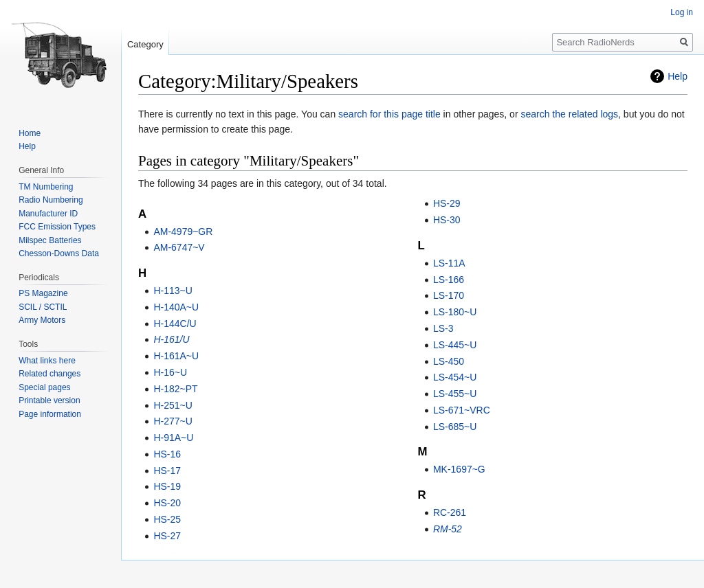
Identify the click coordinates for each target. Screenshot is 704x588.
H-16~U (170, 372)
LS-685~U (455, 427)
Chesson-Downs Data (59, 253)
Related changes (49, 374)
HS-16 (167, 454)
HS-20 (167, 503)
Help (678, 76)
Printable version (49, 400)
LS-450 (449, 361)
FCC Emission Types (57, 227)
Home (30, 133)
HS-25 (167, 519)
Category (145, 44)
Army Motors (42, 320)
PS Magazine (43, 293)
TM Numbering (46, 187)
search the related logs (569, 114)
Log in (682, 12)
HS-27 (167, 536)
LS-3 (443, 328)
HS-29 (447, 203)
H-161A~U (176, 356)
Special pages (44, 387)
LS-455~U (455, 394)
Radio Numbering (51, 200)
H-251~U (173, 405)
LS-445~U (455, 345)
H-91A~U (173, 438)
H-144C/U (175, 324)
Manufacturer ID (48, 214)
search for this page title (389, 114)
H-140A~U (176, 307)
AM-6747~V (179, 247)
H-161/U (171, 339)
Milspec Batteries (50, 240)
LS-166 (449, 280)
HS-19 (167, 486)
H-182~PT (175, 389)
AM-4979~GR (183, 231)
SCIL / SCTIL (43, 307)
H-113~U (173, 291)
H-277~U (173, 421)
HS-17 (167, 471)
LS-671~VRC (462, 410)
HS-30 (447, 220)
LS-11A (449, 263)
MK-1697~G (459, 469)
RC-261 (450, 512)
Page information (50, 414)
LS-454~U (455, 377)
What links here (47, 361)
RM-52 (448, 529)
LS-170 (449, 295)
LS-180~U (455, 312)
